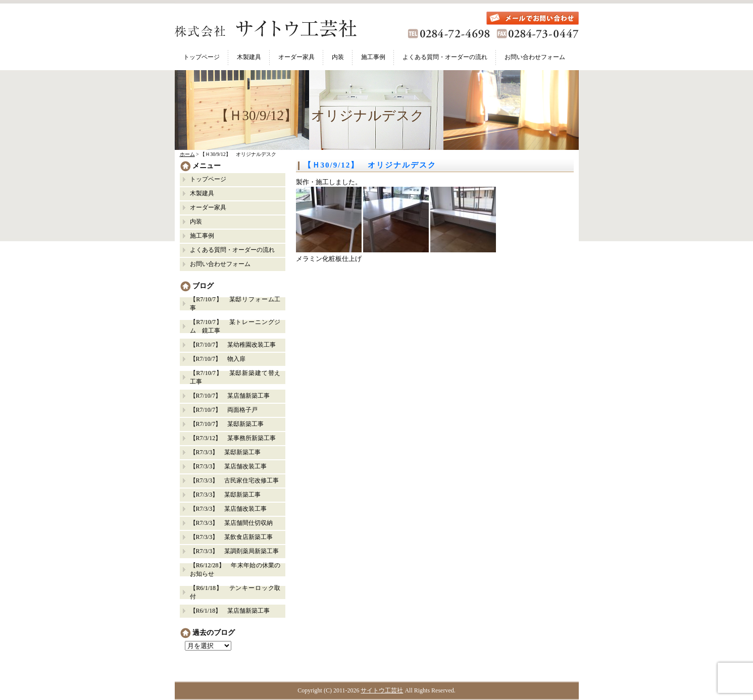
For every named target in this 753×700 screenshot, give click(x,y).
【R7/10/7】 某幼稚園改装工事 (233, 345)
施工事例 (373, 57)
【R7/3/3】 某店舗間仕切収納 (232, 523)
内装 (338, 57)
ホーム (187, 154)
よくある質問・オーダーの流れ (445, 57)
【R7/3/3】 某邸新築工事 (229, 452)
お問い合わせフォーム (535, 57)
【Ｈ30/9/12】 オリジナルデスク (370, 165)
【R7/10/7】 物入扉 (218, 359)
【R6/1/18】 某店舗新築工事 (230, 611)
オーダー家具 (296, 57)
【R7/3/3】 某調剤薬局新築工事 (235, 551)
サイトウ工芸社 (382, 690)
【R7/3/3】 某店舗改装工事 (229, 466)
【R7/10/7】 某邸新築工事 (227, 424)
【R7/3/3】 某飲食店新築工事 (232, 537)
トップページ (202, 57)
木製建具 (249, 57)
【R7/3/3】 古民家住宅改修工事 (235, 480)
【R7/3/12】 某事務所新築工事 (233, 438)
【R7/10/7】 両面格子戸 (224, 410)
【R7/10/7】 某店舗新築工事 (230, 396)
